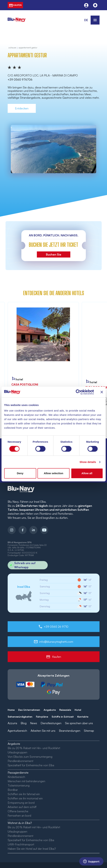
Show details (88, 462)
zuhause (12, 48)
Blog (24, 723)
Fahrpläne (42, 717)
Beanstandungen (70, 731)
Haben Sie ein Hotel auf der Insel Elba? (32, 849)
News (34, 723)
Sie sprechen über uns (79, 723)
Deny (20, 473)
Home (11, 710)
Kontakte (83, 717)
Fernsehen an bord (19, 816)
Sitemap (89, 731)
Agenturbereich (17, 731)
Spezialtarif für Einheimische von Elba (31, 765)
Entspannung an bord (21, 803)
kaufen (15, 5)
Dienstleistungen (51, 723)
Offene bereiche (18, 811)
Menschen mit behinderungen (26, 781)
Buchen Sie (54, 254)
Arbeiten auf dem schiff (22, 807)
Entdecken (22, 108)
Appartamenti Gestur (28, 48)
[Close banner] (102, 392)
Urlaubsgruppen (17, 752)
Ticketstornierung (19, 785)
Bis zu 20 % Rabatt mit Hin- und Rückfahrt (34, 748)
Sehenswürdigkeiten (20, 717)
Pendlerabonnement (20, 761)
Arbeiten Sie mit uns (43, 731)
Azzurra (12, 723)
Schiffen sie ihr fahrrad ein (24, 794)
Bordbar (13, 790)
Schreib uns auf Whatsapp (22, 565)
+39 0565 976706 (20, 80)
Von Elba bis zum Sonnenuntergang (30, 757)
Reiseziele (65, 710)
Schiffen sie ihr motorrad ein (25, 798)
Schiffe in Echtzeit (63, 717)
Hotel (78, 710)
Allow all (87, 473)
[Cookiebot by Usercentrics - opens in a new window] (78, 392)
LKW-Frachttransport (21, 844)
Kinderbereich (16, 777)
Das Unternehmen (29, 710)
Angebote (50, 710)
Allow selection (53, 473)
